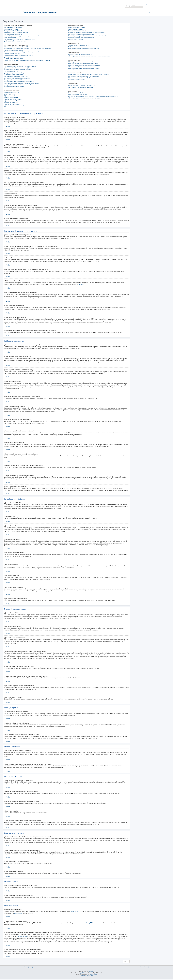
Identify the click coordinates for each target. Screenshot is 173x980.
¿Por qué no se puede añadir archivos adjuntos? (17, 78)
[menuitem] (146, 5)
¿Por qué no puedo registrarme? (13, 31)
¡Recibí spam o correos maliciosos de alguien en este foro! (84, 49)
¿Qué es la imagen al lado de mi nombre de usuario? (19, 55)
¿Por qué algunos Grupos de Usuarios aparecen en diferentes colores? (87, 36)
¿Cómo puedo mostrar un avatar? (13, 57)
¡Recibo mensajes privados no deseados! (79, 47)
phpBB (81, 285)
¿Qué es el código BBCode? (12, 92)
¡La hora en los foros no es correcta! (14, 50)
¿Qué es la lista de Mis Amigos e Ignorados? (80, 54)
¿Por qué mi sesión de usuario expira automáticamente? (20, 39)
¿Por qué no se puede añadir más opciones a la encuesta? (20, 73)
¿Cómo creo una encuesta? (11, 71)
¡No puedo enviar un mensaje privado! (78, 45)
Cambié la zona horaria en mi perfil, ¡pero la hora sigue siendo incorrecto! (24, 52)
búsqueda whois (22, 936)
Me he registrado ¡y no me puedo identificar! (16, 33)
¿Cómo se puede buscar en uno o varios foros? (80, 62)
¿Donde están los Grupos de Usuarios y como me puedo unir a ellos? (86, 33)
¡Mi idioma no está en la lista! (12, 54)
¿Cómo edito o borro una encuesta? (14, 75)
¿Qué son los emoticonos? (11, 96)
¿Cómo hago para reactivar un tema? (14, 87)
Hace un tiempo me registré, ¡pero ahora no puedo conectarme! (21, 36)
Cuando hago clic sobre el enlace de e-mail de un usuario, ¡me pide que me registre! (27, 60)
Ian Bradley (91, 971)
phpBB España (93, 974)
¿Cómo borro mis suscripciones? (76, 79)
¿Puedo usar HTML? (10, 94)
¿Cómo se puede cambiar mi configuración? (16, 47)
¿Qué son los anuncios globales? (13, 99)
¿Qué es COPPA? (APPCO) (11, 29)
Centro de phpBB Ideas (88, 923)
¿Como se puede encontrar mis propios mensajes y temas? (84, 69)
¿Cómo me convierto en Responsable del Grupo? (81, 34)
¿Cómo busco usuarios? (74, 67)
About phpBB (18, 913)
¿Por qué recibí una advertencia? (13, 80)
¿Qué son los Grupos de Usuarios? (77, 31)
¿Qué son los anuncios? (10, 101)
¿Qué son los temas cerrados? (12, 104)
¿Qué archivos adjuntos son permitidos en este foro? (82, 85)
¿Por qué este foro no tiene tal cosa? (78, 95)
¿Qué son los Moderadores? (75, 29)
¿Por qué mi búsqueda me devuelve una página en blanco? (84, 65)
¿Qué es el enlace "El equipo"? (76, 39)
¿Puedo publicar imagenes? (12, 97)
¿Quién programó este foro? (75, 93)
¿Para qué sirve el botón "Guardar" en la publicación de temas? (21, 83)
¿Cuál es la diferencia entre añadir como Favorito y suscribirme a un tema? (88, 74)
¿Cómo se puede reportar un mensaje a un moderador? (19, 81)
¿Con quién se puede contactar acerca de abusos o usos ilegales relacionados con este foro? (93, 96)
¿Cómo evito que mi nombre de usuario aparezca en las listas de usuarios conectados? (28, 49)
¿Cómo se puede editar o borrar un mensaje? (16, 68)
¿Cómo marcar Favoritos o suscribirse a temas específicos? (84, 76)
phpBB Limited (75, 911)
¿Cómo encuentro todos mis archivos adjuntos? (81, 87)
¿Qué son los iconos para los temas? (14, 106)
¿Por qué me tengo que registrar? (13, 27)
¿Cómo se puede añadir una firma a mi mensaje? (17, 70)
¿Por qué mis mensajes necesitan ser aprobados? (18, 85)
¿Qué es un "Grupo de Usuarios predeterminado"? (81, 38)
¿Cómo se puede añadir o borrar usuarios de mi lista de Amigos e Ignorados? (89, 56)
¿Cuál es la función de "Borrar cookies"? (15, 41)
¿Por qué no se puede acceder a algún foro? (16, 76)
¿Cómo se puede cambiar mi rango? (14, 59)
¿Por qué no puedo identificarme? (13, 34)
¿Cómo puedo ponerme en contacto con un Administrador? (84, 98)
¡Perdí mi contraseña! (10, 38)
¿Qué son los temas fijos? (11, 103)
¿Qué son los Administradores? (76, 27)
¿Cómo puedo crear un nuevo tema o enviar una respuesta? (20, 66)
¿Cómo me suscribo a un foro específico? (79, 78)
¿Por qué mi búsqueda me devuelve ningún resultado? (83, 64)
